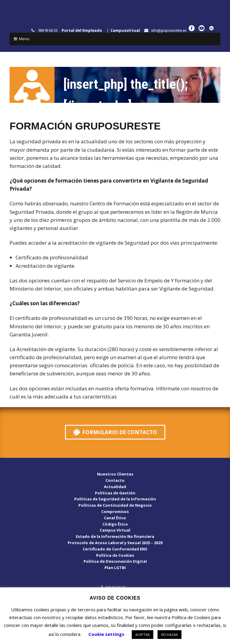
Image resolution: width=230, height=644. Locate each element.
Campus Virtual (115, 530)
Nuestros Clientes (115, 474)
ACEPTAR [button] (143, 635)
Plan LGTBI (115, 568)
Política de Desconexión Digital (115, 561)
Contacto (115, 480)
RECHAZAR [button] (170, 635)
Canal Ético (115, 518)
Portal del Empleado (83, 30)
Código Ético (115, 524)
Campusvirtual (127, 30)
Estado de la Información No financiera (115, 536)
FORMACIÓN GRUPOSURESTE (85, 126)
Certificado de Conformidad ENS (115, 549)
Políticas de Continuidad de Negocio (115, 505)
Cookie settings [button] (106, 634)
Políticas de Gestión (115, 493)
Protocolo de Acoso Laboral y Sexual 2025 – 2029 (115, 543)
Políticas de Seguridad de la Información (115, 499)
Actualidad (115, 487)
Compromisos (115, 511)
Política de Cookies (115, 555)
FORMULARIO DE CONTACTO (120, 432)
